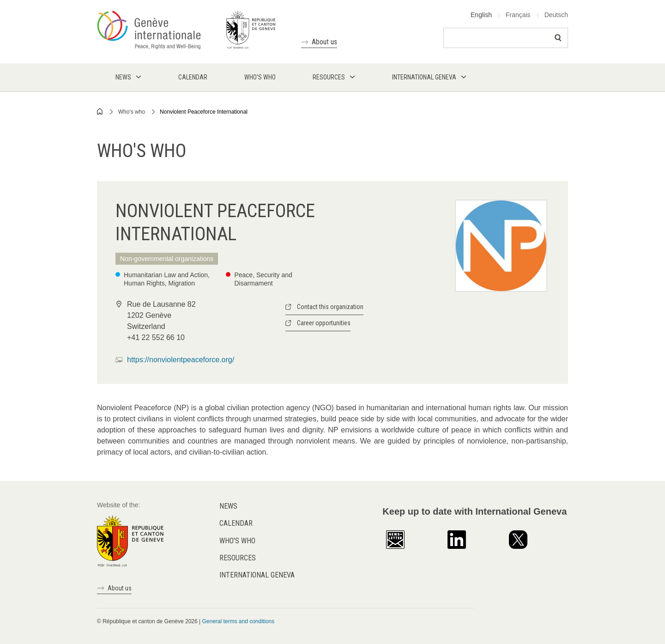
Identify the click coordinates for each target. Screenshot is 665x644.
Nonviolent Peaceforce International (204, 112)
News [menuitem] (123, 77)
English (481, 15)
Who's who (132, 112)
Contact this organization (330, 307)
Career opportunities (324, 323)
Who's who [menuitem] (260, 77)
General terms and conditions (238, 621)
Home (100, 111)
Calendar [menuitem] (193, 77)
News (228, 506)
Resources (238, 558)
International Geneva (257, 575)
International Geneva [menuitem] (424, 77)
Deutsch (556, 15)
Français (518, 15)
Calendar (236, 523)
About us (324, 42)
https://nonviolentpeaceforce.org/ (181, 360)
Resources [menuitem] (329, 77)
